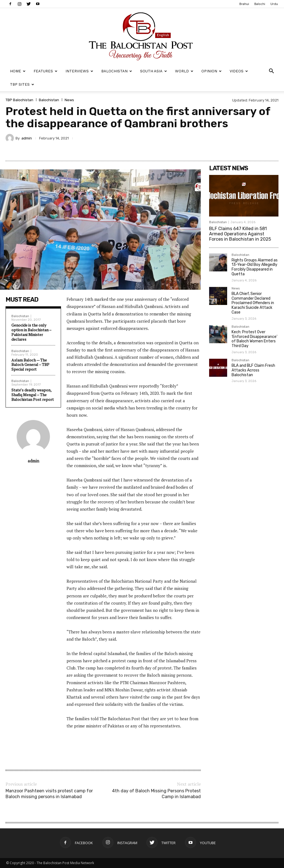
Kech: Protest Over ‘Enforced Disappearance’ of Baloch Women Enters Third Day (254, 339)
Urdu (274, 4)
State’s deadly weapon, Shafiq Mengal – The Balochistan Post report (33, 395)
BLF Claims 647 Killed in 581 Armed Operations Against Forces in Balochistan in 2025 (240, 234)
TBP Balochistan (19, 100)
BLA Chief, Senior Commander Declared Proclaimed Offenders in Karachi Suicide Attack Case (253, 303)
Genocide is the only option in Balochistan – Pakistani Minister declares (31, 332)
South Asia (154, 71)
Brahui (244, 4)
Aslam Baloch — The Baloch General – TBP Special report (30, 365)
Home (18, 71)
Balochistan (117, 71)
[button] (271, 72)
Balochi (260, 4)
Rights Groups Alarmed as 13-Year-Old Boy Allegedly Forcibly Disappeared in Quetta (255, 267)
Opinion (211, 71)
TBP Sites (22, 84)
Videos (239, 71)
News (69, 100)
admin (27, 138)
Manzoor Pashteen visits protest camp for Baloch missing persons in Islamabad (49, 794)
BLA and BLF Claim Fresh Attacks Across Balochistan (253, 370)
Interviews (79, 71)
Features (45, 71)
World (184, 71)
